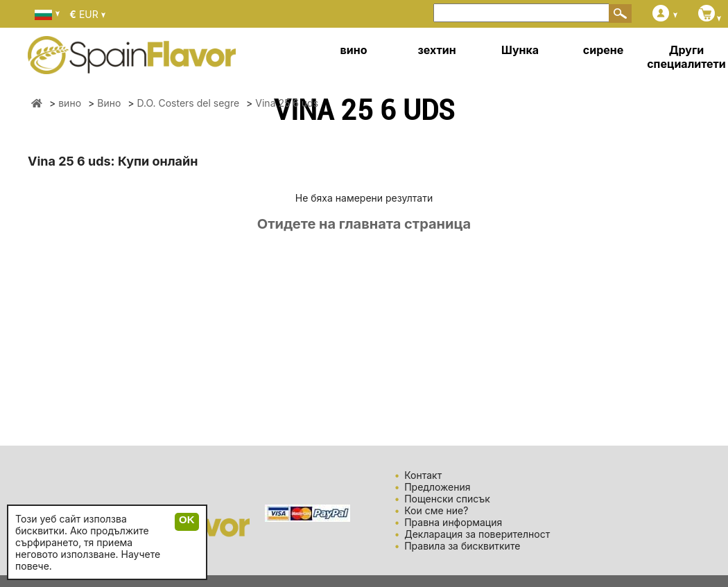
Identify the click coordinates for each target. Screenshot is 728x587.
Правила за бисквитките (462, 546)
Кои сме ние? (436, 510)
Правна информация (453, 522)
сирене (603, 50)
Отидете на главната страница (364, 224)
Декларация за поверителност (477, 534)
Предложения (437, 487)
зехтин (436, 50)
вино (354, 50)
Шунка (520, 50)
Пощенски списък (447, 499)
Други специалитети (686, 57)
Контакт (423, 475)
